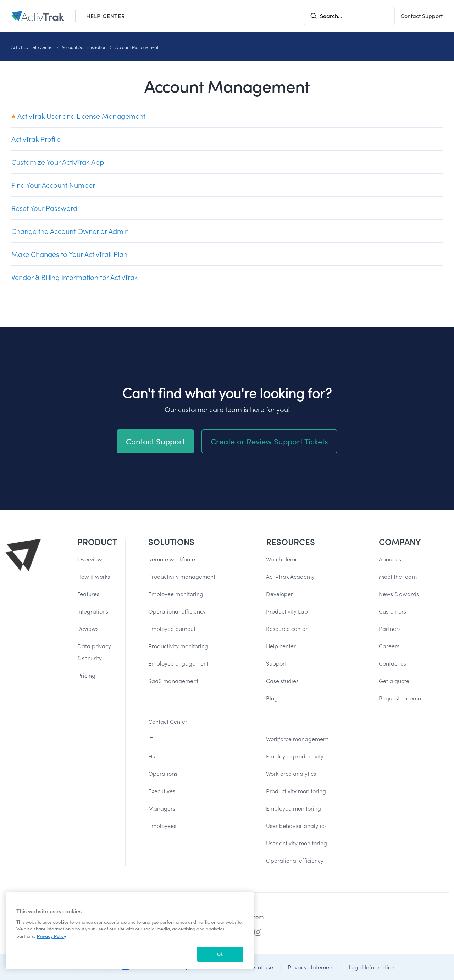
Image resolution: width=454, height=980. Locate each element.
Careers (389, 646)
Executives (162, 791)
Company (400, 542)
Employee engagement (178, 663)
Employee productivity (295, 756)
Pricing (86, 675)
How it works (94, 576)
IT (151, 739)
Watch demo (282, 559)
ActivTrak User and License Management (78, 116)
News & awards (399, 594)
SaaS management (173, 681)
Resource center (287, 629)
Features (88, 594)
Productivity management (182, 576)
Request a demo (400, 698)
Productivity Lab (287, 611)
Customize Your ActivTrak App (58, 162)
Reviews (88, 629)
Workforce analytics (291, 774)
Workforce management (297, 739)
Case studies (282, 681)
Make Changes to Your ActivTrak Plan (69, 254)
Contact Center (168, 721)
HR (152, 756)
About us (390, 559)
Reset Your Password (44, 208)
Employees (162, 826)
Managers (162, 808)
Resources (290, 542)
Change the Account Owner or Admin (70, 231)
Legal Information (372, 967)
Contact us (392, 663)
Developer (279, 594)
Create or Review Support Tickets (269, 447)
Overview (90, 559)
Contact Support (422, 16)
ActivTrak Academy (290, 576)
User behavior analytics (296, 826)
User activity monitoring (297, 843)
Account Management (137, 47)
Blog (272, 698)
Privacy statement (311, 967)
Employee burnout (172, 629)
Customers (392, 611)
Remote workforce (172, 559)
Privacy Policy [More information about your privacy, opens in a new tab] (52, 936)
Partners (390, 629)
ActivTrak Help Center (32, 47)
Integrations (93, 611)
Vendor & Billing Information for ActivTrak (74, 277)
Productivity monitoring (178, 646)
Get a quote (394, 681)
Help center (281, 646)
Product (94, 542)
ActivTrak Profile (36, 139)
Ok (220, 954)
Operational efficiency (177, 611)
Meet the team (398, 576)
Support (276, 663)
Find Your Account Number (53, 185)
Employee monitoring (176, 594)
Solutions (171, 542)
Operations (163, 774)
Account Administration (84, 47)
